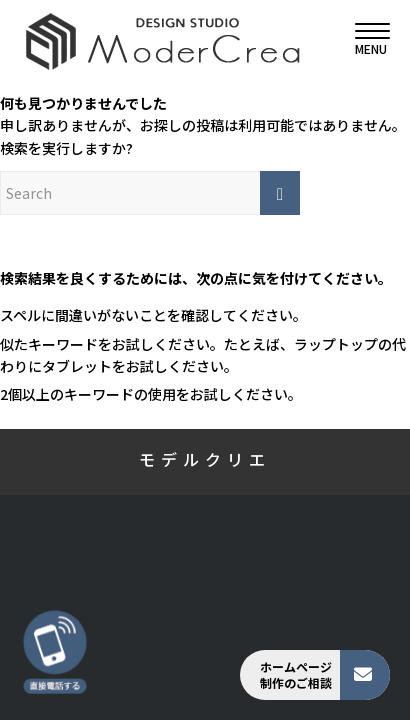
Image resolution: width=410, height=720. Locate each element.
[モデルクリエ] (168, 40)
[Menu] (362, 40)
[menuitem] (362, 40)
